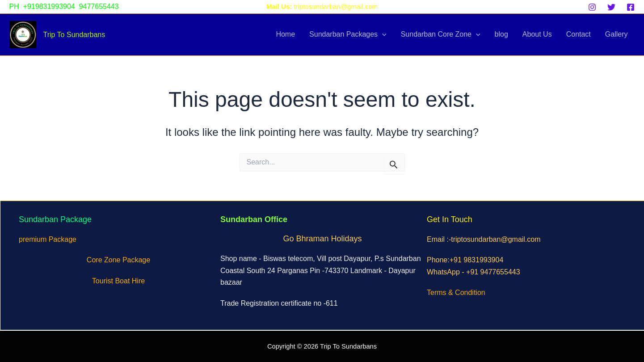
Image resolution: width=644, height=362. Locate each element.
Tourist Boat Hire (118, 281)
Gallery (617, 34)
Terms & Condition (456, 293)
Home (285, 34)
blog (501, 34)
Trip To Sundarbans (74, 35)
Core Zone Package (118, 260)
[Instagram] (592, 7)
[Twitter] (611, 7)
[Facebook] (631, 7)
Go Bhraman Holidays (322, 239)
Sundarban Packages (348, 34)
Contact (579, 34)
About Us (537, 34)
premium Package (48, 239)
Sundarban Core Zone (441, 34)
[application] (382, 34)
